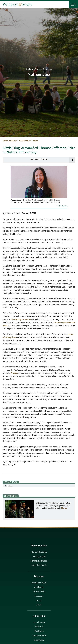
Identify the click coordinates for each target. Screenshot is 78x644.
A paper (14, 373)
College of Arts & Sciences (39, 69)
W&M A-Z (39, 627)
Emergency (39, 640)
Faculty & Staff (39, 557)
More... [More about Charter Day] (64, 508)
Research (39, 596)
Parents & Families (39, 561)
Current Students (39, 552)
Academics (39, 587)
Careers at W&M (39, 636)
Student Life (39, 592)
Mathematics (39, 74)
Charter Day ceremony (21, 319)
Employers (39, 631)
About (39, 600)
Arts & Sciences (10, 141)
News (35, 141)
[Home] (18, 5)
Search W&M (39, 622)
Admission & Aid (39, 583)
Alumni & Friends (39, 565)
